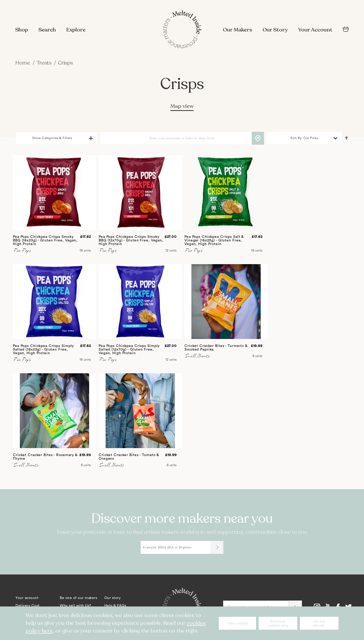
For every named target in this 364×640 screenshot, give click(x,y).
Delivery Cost (28, 606)
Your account (27, 598)
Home (23, 63)
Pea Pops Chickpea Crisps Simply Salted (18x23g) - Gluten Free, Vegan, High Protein (43, 350)
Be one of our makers (78, 598)
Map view (182, 106)
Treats (45, 63)
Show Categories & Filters (52, 138)
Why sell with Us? (75, 606)
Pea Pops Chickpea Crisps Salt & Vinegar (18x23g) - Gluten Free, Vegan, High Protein (214, 240)
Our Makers (238, 30)
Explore (76, 30)
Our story (113, 598)
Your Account (315, 30)
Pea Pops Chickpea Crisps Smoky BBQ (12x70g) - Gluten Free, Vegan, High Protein (131, 240)
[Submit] (217, 547)
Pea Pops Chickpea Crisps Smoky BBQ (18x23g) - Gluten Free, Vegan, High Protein (45, 240)
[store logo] (182, 30)
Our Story (275, 30)
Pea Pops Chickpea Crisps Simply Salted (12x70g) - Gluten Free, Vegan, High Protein (129, 350)
